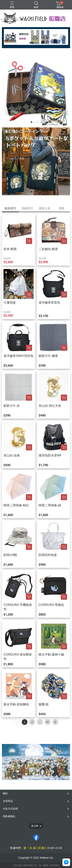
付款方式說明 (10, 809)
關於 (5, 793)
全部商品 (8, 801)
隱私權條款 (9, 816)
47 (48, 722)
